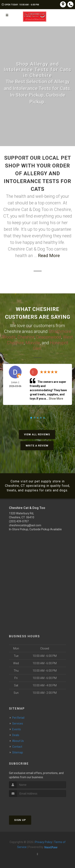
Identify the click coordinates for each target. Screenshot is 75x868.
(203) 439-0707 (19, 521)
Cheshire (26, 337)
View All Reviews (37, 434)
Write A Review (37, 446)
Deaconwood (49, 337)
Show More (56, 399)
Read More (49, 256)
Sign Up (20, 820)
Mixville (33, 343)
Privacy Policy (44, 842)
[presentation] (30, 804)
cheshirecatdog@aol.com (25, 525)
